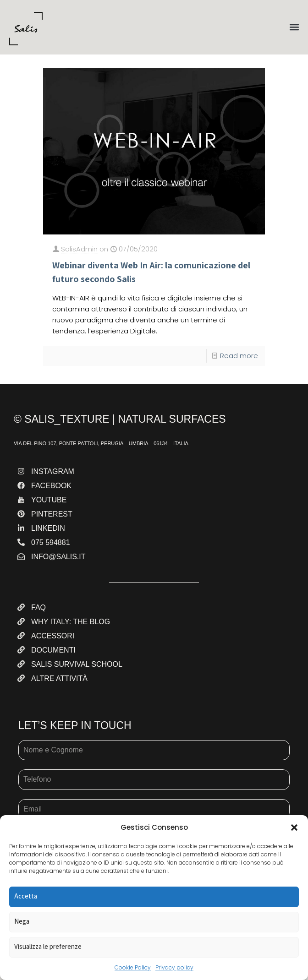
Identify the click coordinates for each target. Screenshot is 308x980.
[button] (294, 828)
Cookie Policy (133, 967)
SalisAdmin (79, 249)
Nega (22, 921)
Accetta (26, 896)
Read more (239, 356)
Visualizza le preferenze (48, 946)
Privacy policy (174, 967)
